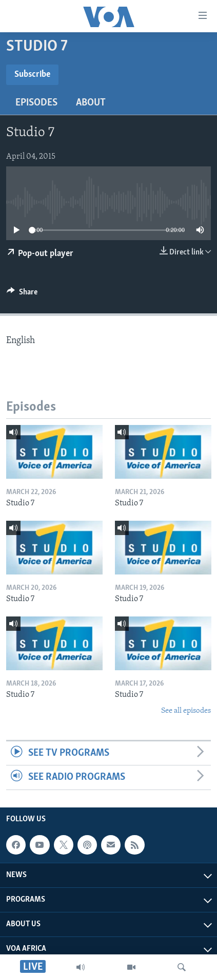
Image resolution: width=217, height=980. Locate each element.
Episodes (36, 103)
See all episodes (186, 711)
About (91, 103)
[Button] (22, 294)
